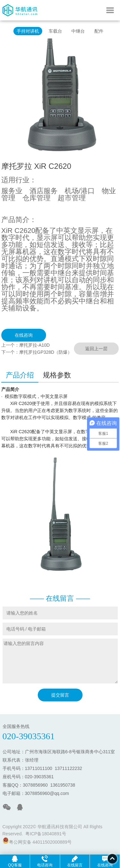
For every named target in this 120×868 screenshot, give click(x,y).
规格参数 (57, 375)
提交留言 (60, 695)
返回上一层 (96, 349)
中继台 (78, 31)
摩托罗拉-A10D (35, 345)
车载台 (55, 31)
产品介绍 (20, 375)
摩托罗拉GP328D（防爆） (46, 352)
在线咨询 (24, 335)
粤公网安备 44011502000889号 (37, 841)
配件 (99, 31)
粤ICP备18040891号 (46, 834)
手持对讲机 (28, 31)
